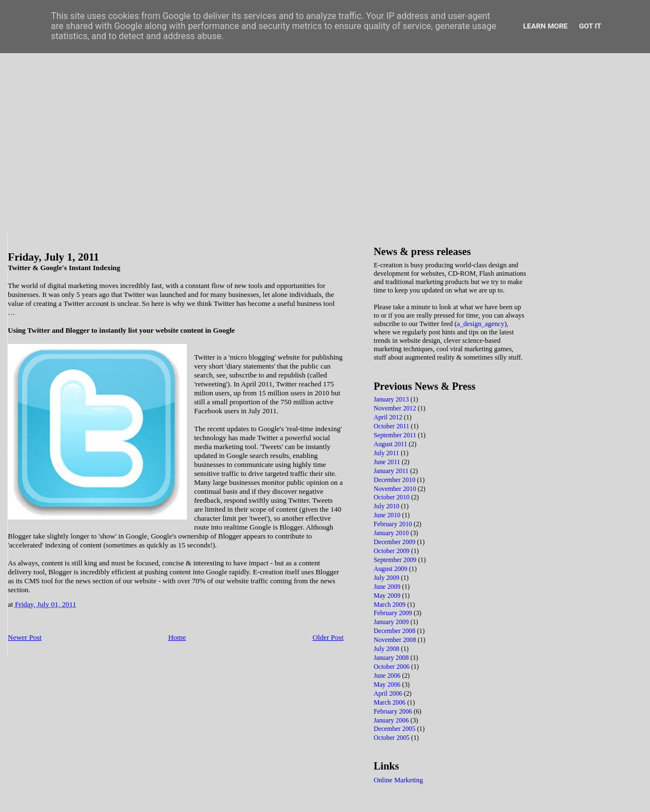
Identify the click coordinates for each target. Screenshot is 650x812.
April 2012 (389, 417)
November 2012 (396, 409)
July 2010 (387, 506)
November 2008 (396, 640)
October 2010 (392, 497)
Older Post (328, 637)
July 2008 (387, 649)
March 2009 (390, 605)
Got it (590, 26)
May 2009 (388, 596)
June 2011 (388, 462)
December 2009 (395, 542)
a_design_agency (481, 324)
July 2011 (387, 453)
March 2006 (390, 703)
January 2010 (392, 533)
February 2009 (394, 613)
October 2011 (392, 426)
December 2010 (395, 480)
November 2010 (396, 489)
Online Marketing (398, 780)
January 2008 (392, 658)
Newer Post (25, 637)
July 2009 (387, 578)
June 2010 (388, 515)
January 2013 (392, 400)
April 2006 (389, 694)
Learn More (545, 26)
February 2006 (394, 712)
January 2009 (392, 622)
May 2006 (388, 685)
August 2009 (391, 569)
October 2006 (392, 667)
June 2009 (388, 587)
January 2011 (392, 471)
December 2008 (395, 631)
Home (177, 637)
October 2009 (392, 551)
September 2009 (396, 560)
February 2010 (394, 524)
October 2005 (392, 738)
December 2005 (395, 729)
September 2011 (396, 435)
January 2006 (392, 721)
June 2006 (388, 676)
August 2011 (391, 444)
